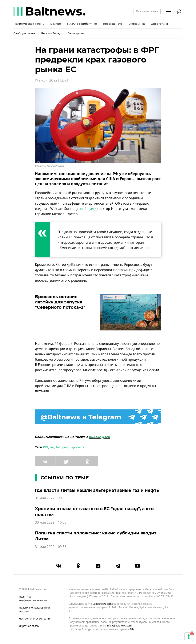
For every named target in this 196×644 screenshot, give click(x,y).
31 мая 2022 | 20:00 (51, 498)
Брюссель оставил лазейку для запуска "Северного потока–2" (60, 302)
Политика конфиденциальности (33, 598)
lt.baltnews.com (102, 604)
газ (52, 447)
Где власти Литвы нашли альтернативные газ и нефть (97, 490)
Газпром (62, 447)
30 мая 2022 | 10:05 (51, 523)
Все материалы (147, 11)
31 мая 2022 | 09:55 (51, 547)
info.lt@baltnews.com (119, 626)
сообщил (86, 209)
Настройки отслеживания (35, 619)
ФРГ (46, 447)
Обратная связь (29, 626)
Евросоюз (77, 447)
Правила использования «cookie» (34, 609)
